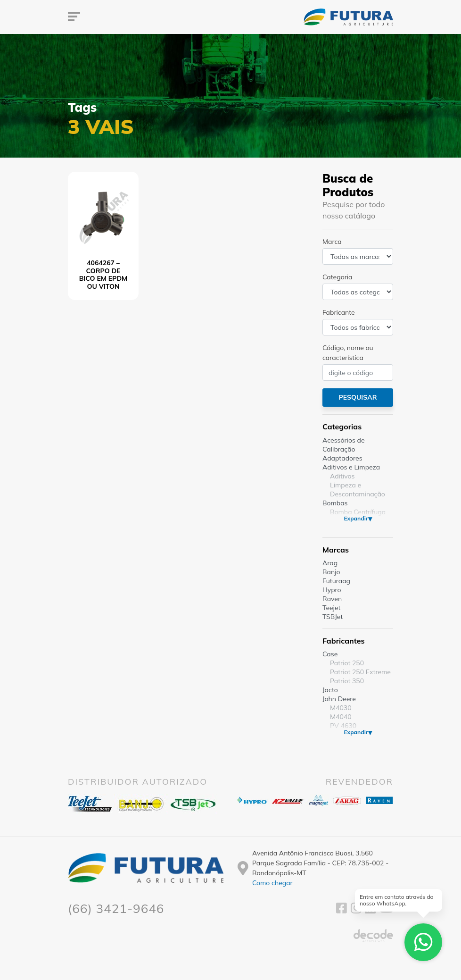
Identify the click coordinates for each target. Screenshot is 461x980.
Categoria (337, 277)
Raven (332, 599)
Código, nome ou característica (348, 353)
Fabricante (339, 312)
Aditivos (342, 476)
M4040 (341, 717)
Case (330, 654)
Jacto (330, 690)
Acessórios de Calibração (344, 445)
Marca (332, 242)
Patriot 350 (347, 681)
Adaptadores (342, 458)
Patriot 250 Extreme (360, 672)
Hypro (332, 590)
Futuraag (336, 581)
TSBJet (333, 617)
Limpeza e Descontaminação (358, 490)
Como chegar (272, 883)
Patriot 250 (347, 663)
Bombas (335, 503)
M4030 (341, 708)
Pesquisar (358, 397)
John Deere (339, 699)
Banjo (331, 572)
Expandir (356, 518)
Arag (330, 563)
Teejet (331, 608)
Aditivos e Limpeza (351, 467)
